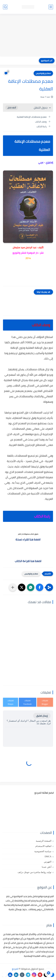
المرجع (15, 969)
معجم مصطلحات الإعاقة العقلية (32, 117)
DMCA (48, 856)
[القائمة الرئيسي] (51, 7)
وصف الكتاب (41, 122)
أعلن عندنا (47, 867)
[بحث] (5, 7)
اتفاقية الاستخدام (43, 846)
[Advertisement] (28, 36)
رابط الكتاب (42, 126)
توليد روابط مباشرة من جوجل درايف (34, 872)
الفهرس (48, 862)
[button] (40, 587)
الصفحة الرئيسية (44, 841)
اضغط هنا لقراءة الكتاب (28, 561)
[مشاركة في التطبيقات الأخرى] (13, 587)
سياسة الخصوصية (43, 851)
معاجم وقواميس (43, 73)
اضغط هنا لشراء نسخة (28, 539)
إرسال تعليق (42, 716)
